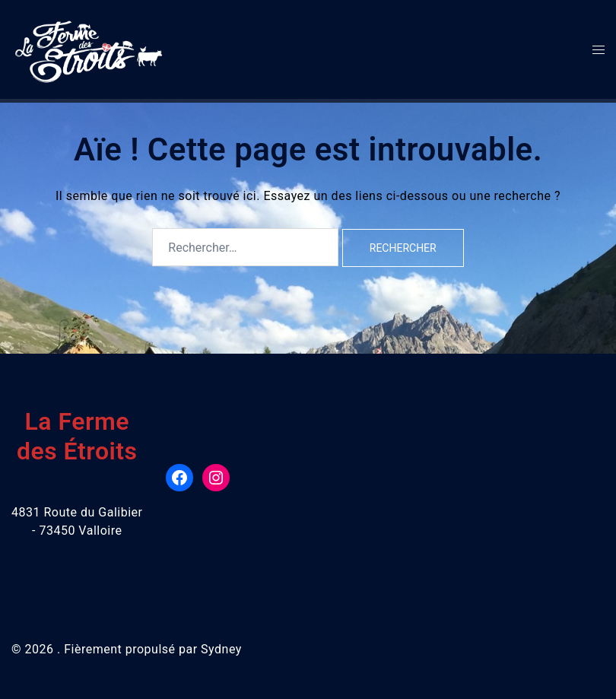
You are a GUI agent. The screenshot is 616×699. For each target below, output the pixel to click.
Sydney (221, 649)
